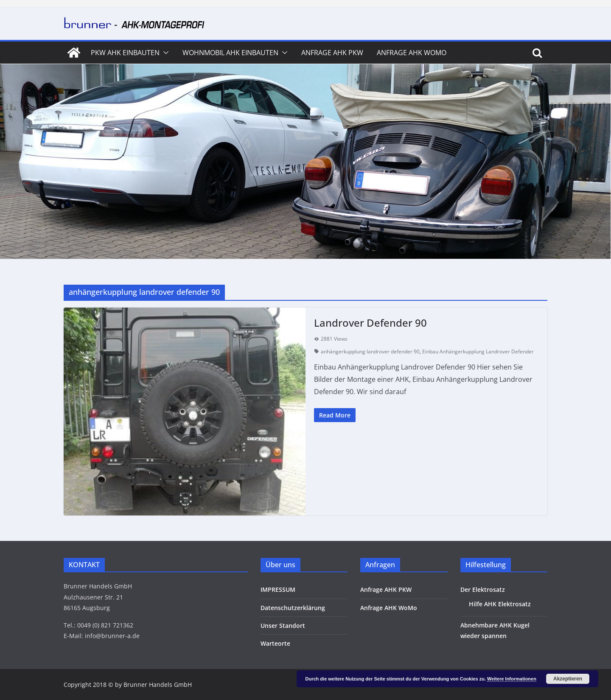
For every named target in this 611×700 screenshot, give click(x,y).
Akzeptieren (568, 679)
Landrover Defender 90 (370, 323)
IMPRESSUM (278, 589)
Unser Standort (283, 626)
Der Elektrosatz (483, 589)
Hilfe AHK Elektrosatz (500, 604)
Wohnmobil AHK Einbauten (230, 53)
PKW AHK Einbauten (125, 53)
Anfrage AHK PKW (332, 53)
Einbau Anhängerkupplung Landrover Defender (478, 351)
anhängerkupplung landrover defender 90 (370, 351)
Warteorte (275, 643)
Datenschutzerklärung (293, 608)
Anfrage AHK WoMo (412, 53)
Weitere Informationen (512, 679)
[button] (164, 53)
